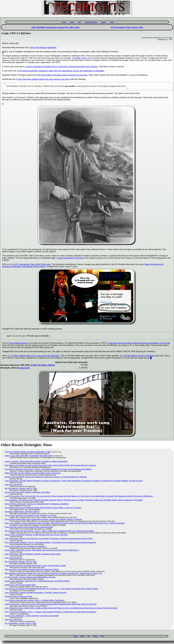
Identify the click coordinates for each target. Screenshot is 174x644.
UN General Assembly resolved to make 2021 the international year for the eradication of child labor (61, 71)
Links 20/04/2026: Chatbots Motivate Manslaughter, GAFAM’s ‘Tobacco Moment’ (36, 593)
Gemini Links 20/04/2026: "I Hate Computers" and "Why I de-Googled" (32, 616)
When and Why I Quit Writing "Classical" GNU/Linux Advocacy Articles (32, 569)
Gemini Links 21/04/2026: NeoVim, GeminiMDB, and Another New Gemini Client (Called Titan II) (42, 550)
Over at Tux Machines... (14, 485)
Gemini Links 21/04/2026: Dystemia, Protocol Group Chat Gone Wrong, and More (36, 535)
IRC (79, 22)
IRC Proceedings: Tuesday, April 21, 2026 (21, 488)
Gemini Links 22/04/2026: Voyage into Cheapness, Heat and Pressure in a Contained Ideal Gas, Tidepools (46, 477)
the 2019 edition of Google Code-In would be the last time (63, 75)
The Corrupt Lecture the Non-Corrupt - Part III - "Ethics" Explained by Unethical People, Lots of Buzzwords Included (49, 531)
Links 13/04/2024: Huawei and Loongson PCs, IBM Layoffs (55, 27)
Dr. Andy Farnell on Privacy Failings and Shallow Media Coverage (30, 577)
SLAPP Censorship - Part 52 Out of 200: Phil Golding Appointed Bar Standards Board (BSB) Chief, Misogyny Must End (51, 604)
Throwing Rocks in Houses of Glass (18, 596)
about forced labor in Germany (71, 258)
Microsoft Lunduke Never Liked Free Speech (22, 512)
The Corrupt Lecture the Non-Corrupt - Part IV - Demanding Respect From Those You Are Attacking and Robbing (48, 469)
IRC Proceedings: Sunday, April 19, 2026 (20, 623)
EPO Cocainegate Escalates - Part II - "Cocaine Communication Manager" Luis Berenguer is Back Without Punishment (51, 612)
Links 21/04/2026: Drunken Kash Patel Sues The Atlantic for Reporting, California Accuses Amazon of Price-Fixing (49, 539)
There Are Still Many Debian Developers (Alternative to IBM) (28, 452)
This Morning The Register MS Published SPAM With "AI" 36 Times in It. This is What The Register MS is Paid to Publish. (51, 589)
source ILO (24, 368)
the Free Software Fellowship (44, 48)
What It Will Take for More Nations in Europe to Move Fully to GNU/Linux (33, 473)
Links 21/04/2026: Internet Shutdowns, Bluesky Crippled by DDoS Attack (33, 554)
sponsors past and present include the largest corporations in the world (140, 343)
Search (104, 22)
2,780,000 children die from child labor (138, 356)
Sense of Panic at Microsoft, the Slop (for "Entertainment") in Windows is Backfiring (37, 504)
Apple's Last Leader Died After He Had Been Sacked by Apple (29, 456)
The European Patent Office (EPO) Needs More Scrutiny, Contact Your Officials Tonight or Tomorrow (43, 519)
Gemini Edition (92, 22)
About (72, 22)
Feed (112, 22)
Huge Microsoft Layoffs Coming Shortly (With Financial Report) (29, 527)
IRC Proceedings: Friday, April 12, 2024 (127, 27)
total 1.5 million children (44, 365)
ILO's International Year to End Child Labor (32, 264)
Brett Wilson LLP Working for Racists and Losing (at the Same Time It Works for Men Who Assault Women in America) (50, 465)
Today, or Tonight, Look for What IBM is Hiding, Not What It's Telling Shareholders (36, 461)
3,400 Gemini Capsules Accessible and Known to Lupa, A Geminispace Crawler (35, 566)
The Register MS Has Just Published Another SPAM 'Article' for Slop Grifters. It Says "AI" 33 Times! (43, 508)
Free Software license (18, 343)
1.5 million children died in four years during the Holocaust (35, 356)
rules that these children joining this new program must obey (44, 79)
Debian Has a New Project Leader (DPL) (20, 585)
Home (64, 22)
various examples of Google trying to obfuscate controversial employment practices (62, 67)
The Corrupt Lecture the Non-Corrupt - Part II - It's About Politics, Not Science (35, 600)
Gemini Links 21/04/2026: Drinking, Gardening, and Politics (27, 492)
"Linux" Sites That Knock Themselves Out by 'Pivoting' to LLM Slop (30, 515)
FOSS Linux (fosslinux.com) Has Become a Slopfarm (25, 546)
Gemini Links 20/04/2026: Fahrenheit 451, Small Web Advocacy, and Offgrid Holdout (37, 581)
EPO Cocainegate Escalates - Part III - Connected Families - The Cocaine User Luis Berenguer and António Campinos (50, 542)
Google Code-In (81, 58)
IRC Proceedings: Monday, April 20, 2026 (21, 562)
